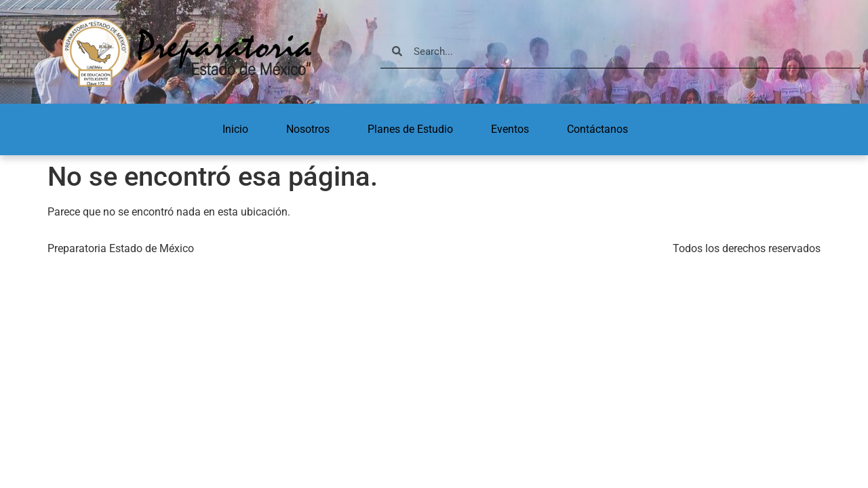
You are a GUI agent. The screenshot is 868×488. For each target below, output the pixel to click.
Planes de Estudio (410, 129)
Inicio (235, 129)
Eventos (510, 129)
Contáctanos (597, 129)
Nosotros (308, 129)
